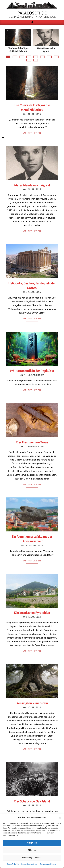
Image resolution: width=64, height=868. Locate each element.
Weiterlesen (32, 133)
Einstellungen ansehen (32, 858)
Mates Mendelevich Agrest (46, 50)
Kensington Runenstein (32, 703)
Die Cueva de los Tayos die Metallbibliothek (18, 50)
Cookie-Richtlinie (13, 864)
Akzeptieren (32, 843)
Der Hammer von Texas (32, 442)
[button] (60, 818)
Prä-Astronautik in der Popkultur (32, 371)
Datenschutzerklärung (29, 864)
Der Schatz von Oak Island (32, 801)
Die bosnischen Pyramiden (32, 613)
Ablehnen (32, 850)
